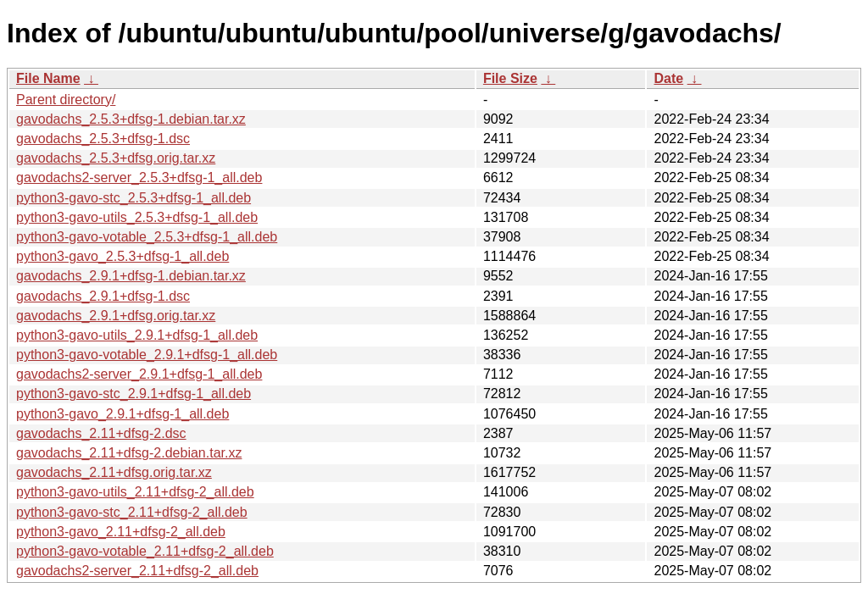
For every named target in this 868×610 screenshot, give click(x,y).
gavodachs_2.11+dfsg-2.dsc (101, 433)
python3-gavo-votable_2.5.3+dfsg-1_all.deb (147, 237)
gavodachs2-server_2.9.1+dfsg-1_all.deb (139, 374)
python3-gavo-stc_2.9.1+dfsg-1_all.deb (134, 394)
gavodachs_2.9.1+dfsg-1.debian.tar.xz (131, 276)
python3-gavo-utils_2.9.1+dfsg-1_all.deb (137, 335)
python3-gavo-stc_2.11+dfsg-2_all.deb (132, 512)
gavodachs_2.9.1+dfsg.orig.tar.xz (116, 316)
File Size (510, 78)
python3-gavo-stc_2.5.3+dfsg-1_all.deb (134, 198)
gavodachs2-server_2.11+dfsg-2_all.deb (137, 571)
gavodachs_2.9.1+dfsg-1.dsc (103, 296)
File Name (48, 78)
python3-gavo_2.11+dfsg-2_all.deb (121, 532)
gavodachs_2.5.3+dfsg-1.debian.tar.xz (131, 119)
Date (668, 78)
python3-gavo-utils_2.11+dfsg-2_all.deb (135, 492)
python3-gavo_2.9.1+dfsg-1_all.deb (122, 414)
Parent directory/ (66, 100)
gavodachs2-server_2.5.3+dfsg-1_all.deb (139, 177)
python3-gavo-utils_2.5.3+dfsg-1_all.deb (137, 217)
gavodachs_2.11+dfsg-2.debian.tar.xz (129, 453)
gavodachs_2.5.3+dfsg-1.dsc (103, 139)
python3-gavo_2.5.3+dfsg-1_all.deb (122, 256)
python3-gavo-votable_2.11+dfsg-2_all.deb (145, 551)
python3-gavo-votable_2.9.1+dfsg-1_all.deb (147, 355)
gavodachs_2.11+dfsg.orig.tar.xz (114, 472)
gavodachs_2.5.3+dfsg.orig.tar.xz (116, 158)
